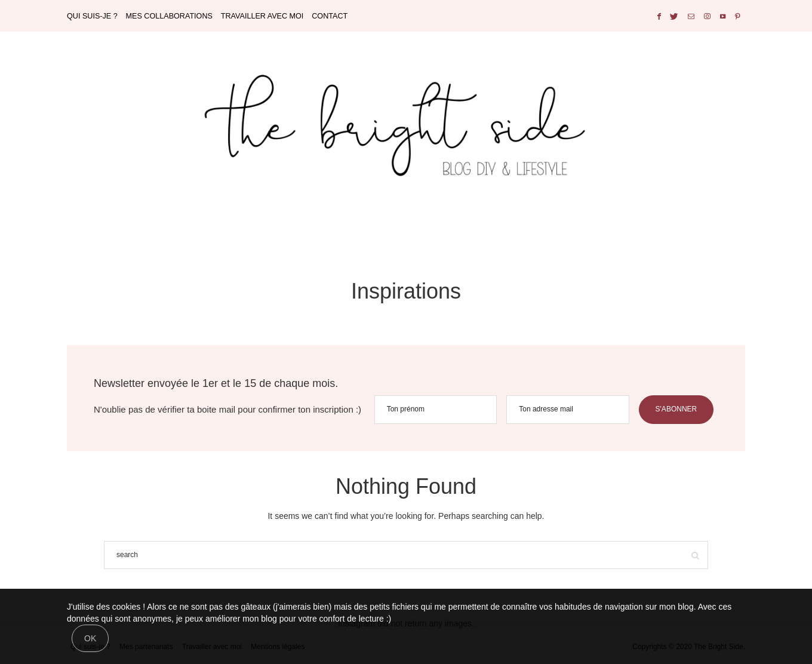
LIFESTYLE (482, 238)
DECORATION (389, 238)
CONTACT (330, 16)
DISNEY (435, 238)
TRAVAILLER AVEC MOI (262, 16)
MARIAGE (413, 238)
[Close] (90, 638)
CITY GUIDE (458, 238)
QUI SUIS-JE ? (92, 16)
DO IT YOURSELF (336, 238)
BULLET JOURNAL (363, 238)
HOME (313, 238)
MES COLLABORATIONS (169, 16)
